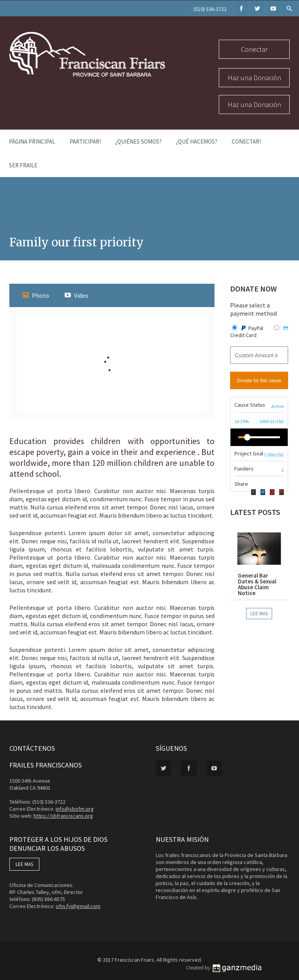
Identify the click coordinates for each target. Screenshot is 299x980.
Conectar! (246, 141)
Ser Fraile (23, 165)
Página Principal (32, 141)
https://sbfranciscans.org (63, 816)
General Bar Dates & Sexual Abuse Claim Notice (257, 584)
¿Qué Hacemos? (197, 141)
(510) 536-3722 (210, 9)
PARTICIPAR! (85, 141)
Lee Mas (259, 614)
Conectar (254, 49)
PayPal (248, 328)
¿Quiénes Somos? (138, 141)
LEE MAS (24, 864)
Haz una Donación (254, 78)
